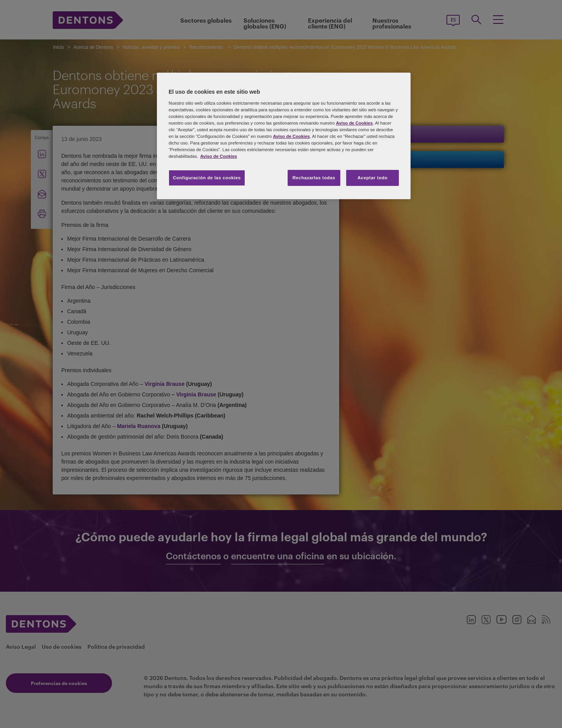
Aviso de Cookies (354, 123)
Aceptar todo (373, 178)
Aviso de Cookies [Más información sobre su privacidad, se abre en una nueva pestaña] (219, 156)
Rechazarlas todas (314, 178)
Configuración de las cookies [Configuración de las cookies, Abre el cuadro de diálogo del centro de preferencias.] (207, 178)
